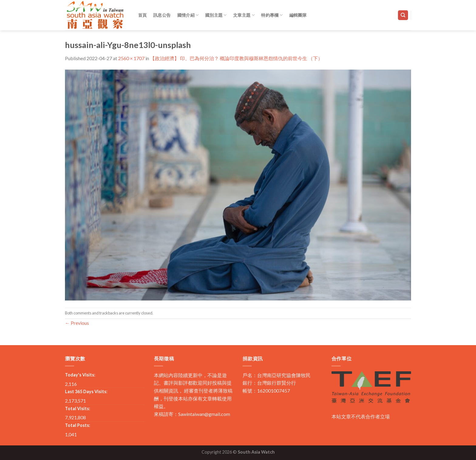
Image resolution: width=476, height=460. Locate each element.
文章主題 (244, 15)
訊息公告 (162, 15)
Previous (77, 323)
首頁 (143, 15)
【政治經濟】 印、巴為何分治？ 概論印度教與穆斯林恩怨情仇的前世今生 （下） (236, 58)
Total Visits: (78, 409)
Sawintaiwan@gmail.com (204, 414)
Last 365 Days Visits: (86, 391)
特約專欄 (272, 15)
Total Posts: (78, 425)
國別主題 (216, 15)
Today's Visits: (80, 375)
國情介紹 (188, 15)
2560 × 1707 (131, 58)
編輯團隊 (298, 15)
